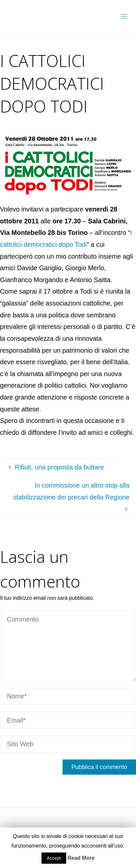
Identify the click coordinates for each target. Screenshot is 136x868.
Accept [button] (54, 858)
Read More (81, 858)
